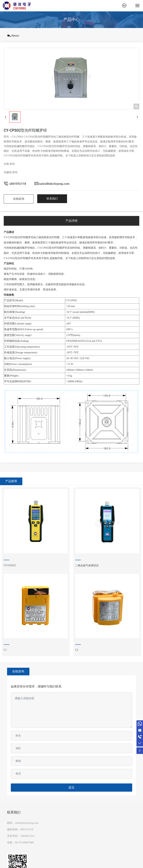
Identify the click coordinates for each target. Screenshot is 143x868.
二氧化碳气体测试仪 (87, 566)
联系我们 (14, 812)
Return (13, 36)
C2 (77, 650)
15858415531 (27, 836)
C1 (5, 650)
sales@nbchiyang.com (54, 184)
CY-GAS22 (10, 565)
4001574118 (18, 184)
